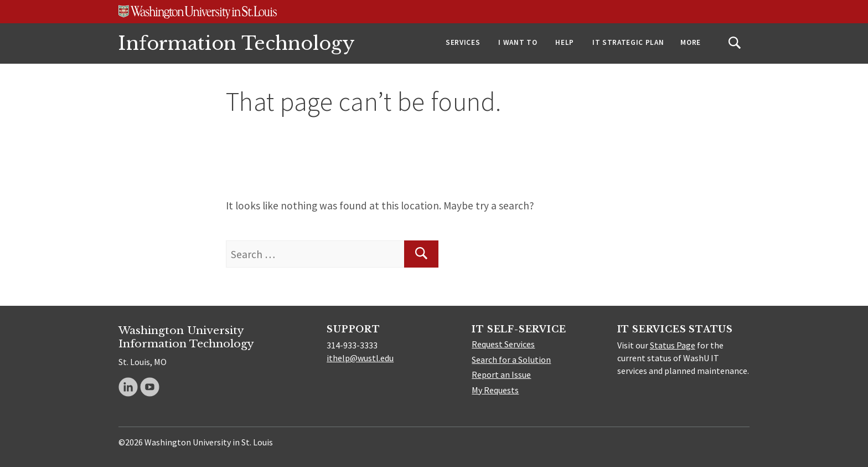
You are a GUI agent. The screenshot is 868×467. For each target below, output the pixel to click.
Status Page (673, 345)
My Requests (495, 390)
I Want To (518, 42)
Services (463, 42)
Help (565, 42)
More (691, 42)
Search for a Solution (511, 360)
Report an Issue (501, 374)
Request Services (503, 344)
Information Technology (237, 43)
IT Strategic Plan (628, 42)
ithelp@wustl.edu (360, 358)
